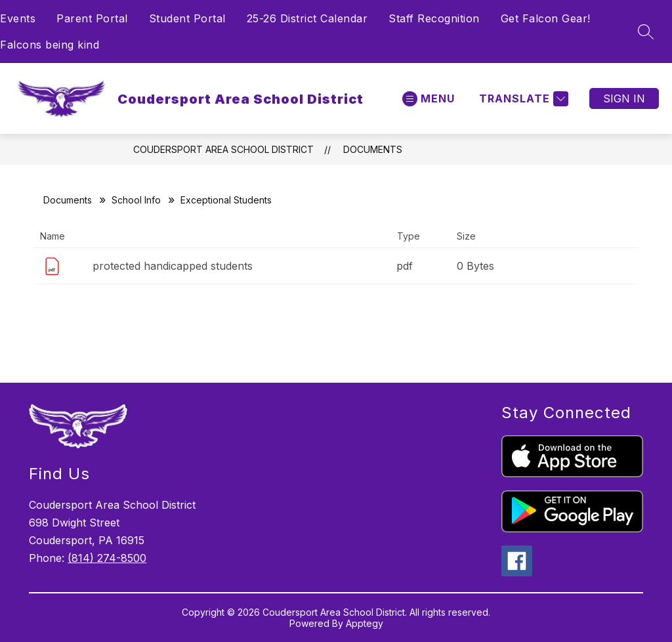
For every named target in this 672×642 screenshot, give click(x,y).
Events (18, 18)
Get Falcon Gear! (546, 18)
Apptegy (365, 623)
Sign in (624, 98)
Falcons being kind (50, 45)
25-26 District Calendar (307, 18)
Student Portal (187, 18)
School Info (136, 200)
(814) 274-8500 (107, 558)
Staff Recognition (434, 18)
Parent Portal (92, 18)
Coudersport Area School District (223, 149)
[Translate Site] (522, 99)
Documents (373, 149)
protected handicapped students (173, 266)
